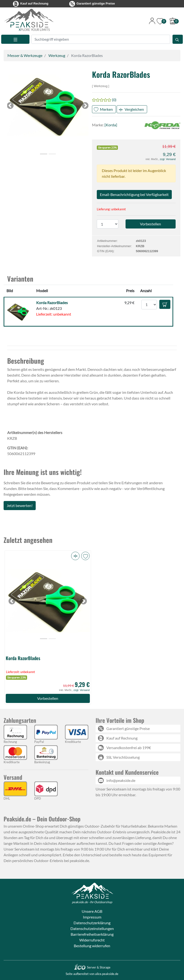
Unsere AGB (92, 911)
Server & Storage (92, 967)
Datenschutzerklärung (92, 923)
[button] (48, 106)
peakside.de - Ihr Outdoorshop (92, 902)
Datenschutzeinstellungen (92, 928)
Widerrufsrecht (92, 940)
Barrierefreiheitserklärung (92, 934)
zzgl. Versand (168, 159)
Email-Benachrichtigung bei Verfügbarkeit (134, 194)
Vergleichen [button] (134, 109)
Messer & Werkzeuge (25, 55)
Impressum (92, 917)
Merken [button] (106, 109)
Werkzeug (57, 55)
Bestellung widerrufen (92, 946)
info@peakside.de (121, 780)
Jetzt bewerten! (20, 505)
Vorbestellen (48, 698)
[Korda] (111, 125)
